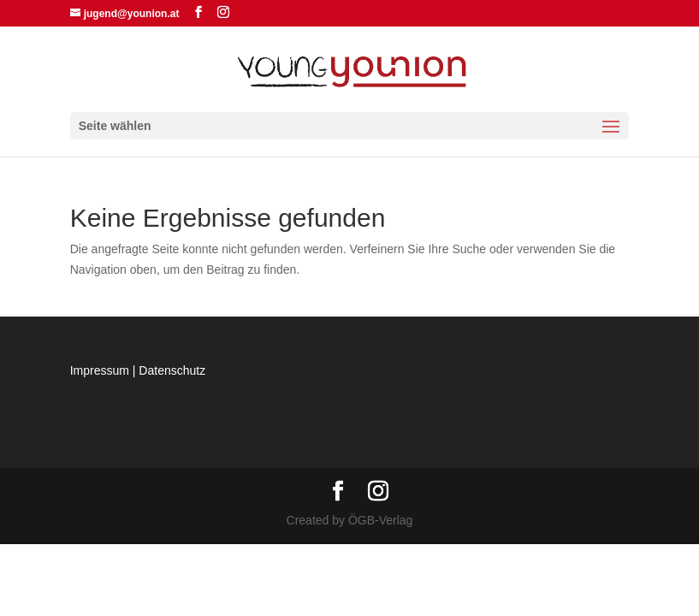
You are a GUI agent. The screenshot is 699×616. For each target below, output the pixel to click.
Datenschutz (172, 370)
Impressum (100, 370)
